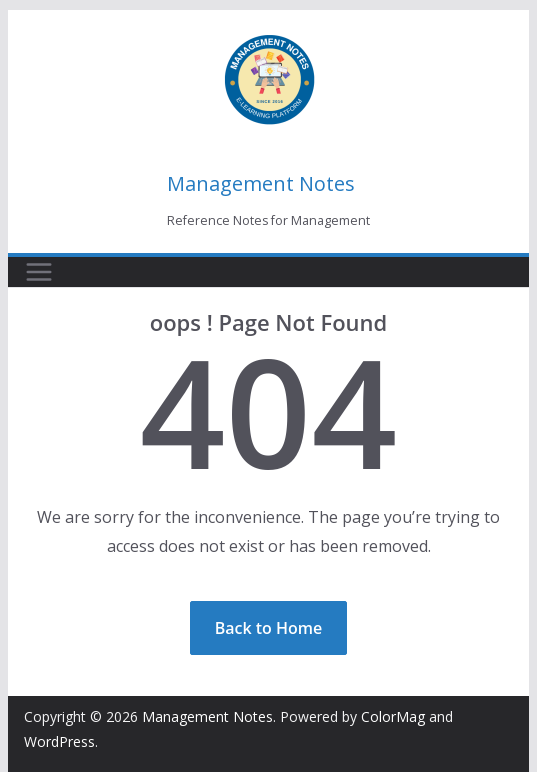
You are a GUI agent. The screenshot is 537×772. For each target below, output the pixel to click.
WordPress (59, 741)
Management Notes (261, 183)
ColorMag (393, 716)
